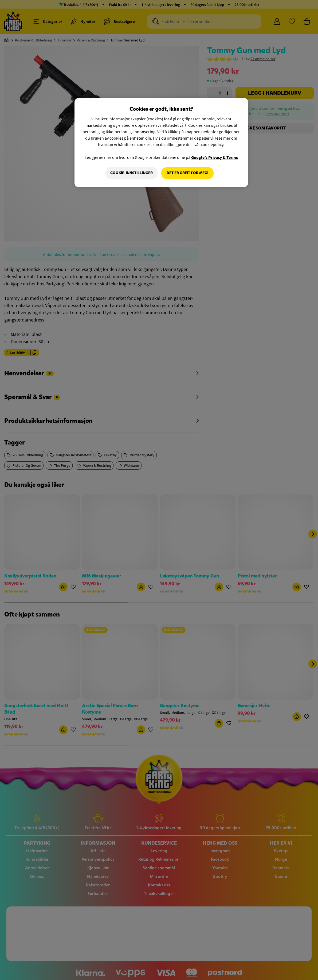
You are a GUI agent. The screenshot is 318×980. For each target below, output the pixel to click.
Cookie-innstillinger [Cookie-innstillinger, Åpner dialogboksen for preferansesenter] (131, 173)
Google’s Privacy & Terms (215, 157)
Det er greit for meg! (187, 173)
